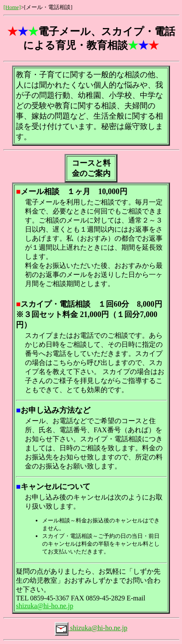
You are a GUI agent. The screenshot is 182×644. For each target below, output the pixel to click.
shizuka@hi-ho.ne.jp (45, 606)
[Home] (12, 7)
